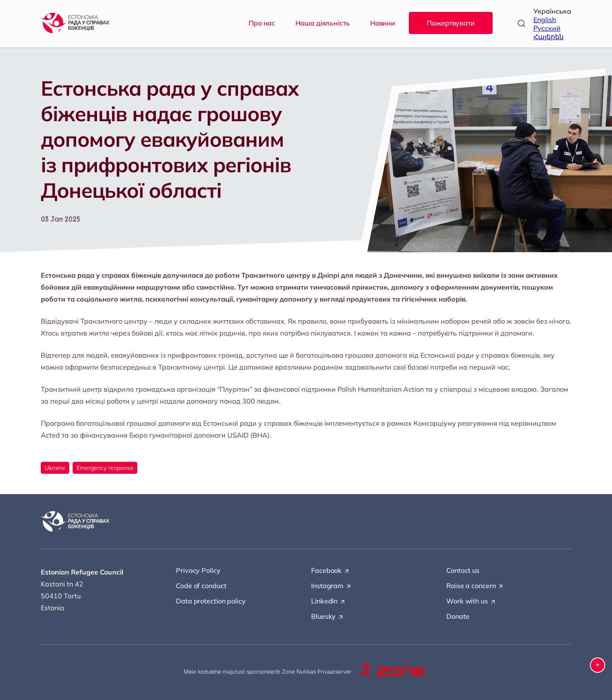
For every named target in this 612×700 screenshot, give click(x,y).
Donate (458, 616)
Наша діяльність (323, 23)
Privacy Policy (198, 570)
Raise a (475, 586)
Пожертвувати (451, 23)
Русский (547, 28)
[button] (598, 665)
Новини (383, 23)
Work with (471, 601)
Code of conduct (201, 586)
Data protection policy (211, 601)
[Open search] (521, 23)
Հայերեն (548, 37)
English (545, 20)
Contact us (463, 570)
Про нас (262, 23)
